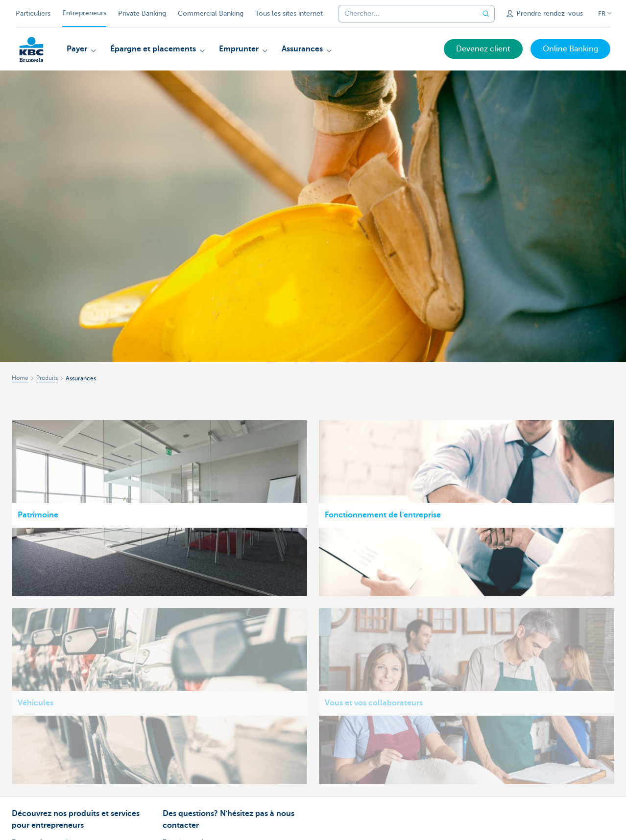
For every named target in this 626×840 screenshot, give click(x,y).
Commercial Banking (211, 13)
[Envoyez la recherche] (486, 14)
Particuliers (33, 13)
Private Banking (142, 13)
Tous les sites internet (289, 13)
